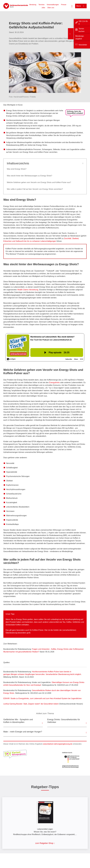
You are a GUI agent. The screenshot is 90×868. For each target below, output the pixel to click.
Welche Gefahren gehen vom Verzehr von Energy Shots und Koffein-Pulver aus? (39, 182)
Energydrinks (54, 382)
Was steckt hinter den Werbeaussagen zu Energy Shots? (29, 176)
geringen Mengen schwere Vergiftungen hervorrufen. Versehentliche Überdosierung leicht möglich (42, 674)
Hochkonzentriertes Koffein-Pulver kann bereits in (52, 672)
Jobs (43, 8)
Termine (41, 5)
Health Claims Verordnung (28, 290)
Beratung (33, 5)
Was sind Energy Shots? (17, 169)
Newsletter (83, 45)
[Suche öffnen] (72, 6)
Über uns (51, 8)
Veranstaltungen (53, 5)
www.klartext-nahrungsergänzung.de (58, 744)
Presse (64, 5)
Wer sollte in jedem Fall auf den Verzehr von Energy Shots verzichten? (35, 189)
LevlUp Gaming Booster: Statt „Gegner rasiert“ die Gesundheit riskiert (31, 704)
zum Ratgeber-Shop (44, 843)
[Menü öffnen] (81, 6)
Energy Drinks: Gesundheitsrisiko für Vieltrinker (64, 721)
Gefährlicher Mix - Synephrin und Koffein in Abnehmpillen (18, 721)
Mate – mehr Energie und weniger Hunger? (23, 732)
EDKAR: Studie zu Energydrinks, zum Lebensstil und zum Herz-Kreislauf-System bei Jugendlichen (42, 698)
